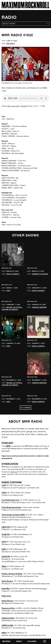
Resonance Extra (8, 608)
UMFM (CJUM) (7, 625)
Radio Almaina (7, 581)
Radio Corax (6, 596)
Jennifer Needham (39, 307)
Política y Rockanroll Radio (12, 574)
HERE (8, 446)
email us (13, 472)
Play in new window (13, 106)
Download (24, 106)
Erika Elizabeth (13, 274)
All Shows (26, 408)
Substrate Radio (8, 618)
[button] (45, 641)
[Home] (26, 8)
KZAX (4, 549)
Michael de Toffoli (14, 307)
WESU (4, 633)
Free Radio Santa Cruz (10, 500)
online (44, 589)
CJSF (4, 485)
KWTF (4, 542)
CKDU (4, 493)
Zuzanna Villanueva (40, 274)
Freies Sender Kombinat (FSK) (13, 515)
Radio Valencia (7, 601)
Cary (8, 291)
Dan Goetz (11, 43)
